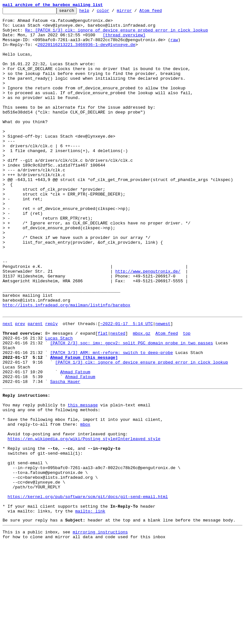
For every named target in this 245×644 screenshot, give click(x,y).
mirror (134, 12)
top (187, 397)
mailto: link (90, 608)
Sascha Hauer (65, 455)
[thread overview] (124, 41)
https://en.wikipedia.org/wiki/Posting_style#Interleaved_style (84, 522)
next (8, 385)
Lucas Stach (59, 403)
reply (52, 385)
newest (163, 385)
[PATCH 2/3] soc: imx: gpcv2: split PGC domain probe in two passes (131, 408)
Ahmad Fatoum (75, 443)
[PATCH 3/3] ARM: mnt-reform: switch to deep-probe (111, 420)
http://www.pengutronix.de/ (148, 324)
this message (83, 481)
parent (35, 385)
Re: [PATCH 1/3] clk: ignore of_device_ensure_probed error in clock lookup (116, 35)
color (113, 12)
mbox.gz (142, 397)
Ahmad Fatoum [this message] (84, 426)
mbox (85, 504)
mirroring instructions (100, 631)
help (94, 12)
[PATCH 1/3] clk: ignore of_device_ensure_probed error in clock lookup (142, 431)
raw (174, 46)
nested (118, 397)
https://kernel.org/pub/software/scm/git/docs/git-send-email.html (88, 591)
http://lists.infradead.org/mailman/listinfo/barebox (66, 365)
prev (20, 385)
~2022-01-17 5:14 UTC (127, 385)
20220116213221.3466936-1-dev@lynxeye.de (86, 52)
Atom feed (161, 12)
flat (103, 397)
